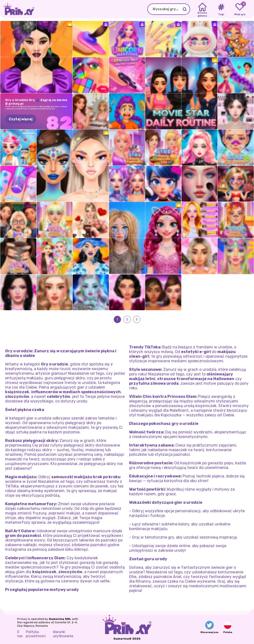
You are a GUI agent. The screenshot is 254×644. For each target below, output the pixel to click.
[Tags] (221, 9)
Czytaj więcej (21, 119)
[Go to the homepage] (17, 9)
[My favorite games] (240, 9)
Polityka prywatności (36, 634)
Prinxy (22, 619)
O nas (20, 634)
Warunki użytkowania (63, 634)
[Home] (202, 9)
